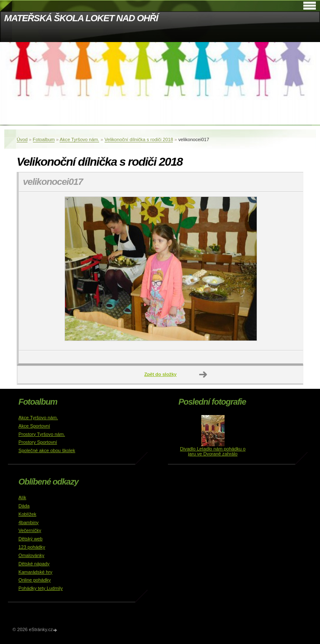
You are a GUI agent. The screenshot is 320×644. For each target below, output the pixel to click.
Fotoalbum (44, 139)
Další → (203, 375)
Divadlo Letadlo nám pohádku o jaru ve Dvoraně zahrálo (213, 451)
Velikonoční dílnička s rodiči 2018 (139, 139)
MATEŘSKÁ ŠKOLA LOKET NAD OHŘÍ (81, 18)
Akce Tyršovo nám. (79, 139)
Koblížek (27, 514)
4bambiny (29, 522)
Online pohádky (35, 580)
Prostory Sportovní (38, 442)
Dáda (24, 506)
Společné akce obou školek (47, 450)
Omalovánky (31, 555)
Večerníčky (30, 530)
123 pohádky (32, 547)
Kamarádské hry (35, 572)
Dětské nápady (34, 564)
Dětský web (30, 539)
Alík (22, 497)
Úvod (22, 139)
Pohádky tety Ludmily (40, 588)
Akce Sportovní (34, 426)
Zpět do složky (160, 374)
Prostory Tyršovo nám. (42, 434)
